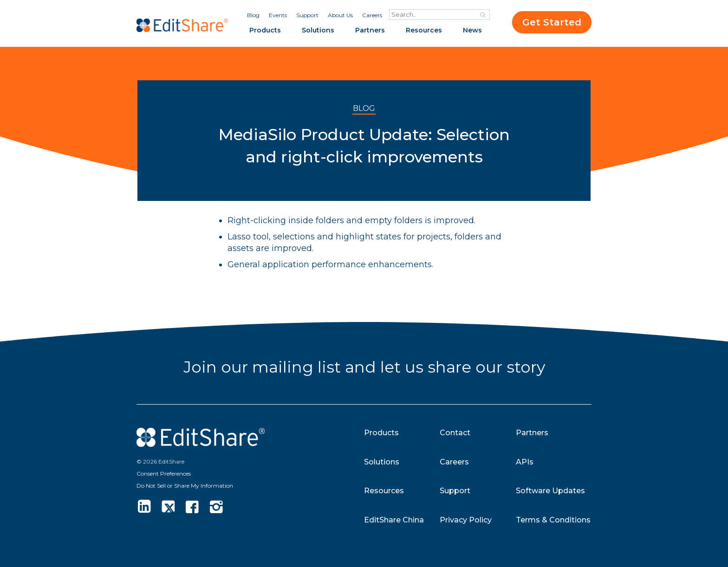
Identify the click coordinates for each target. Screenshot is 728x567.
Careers (372, 15)
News (472, 30)
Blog (253, 15)
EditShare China (394, 520)
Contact (455, 433)
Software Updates (550, 491)
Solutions (318, 30)
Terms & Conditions (553, 520)
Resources (424, 30)
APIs (525, 462)
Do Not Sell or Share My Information (185, 486)
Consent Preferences (164, 474)
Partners (370, 30)
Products (265, 30)
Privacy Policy (466, 520)
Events (278, 15)
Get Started (552, 22)
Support (307, 15)
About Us (340, 15)
